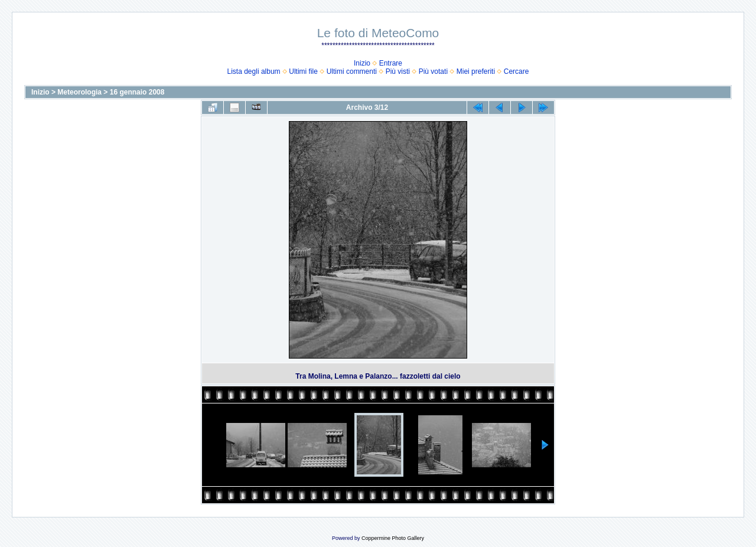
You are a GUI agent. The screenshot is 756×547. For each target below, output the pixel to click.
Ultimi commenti (352, 71)
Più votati (433, 71)
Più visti (398, 71)
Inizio (362, 63)
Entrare (391, 63)
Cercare (517, 71)
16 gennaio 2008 (137, 92)
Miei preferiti (476, 71)
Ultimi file (303, 71)
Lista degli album (254, 71)
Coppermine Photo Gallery (393, 538)
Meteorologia (79, 92)
